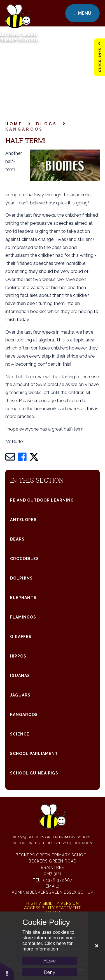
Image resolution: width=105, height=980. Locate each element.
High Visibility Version (53, 903)
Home (14, 124)
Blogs (47, 124)
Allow (50, 961)
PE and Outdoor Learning (42, 500)
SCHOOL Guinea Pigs (34, 773)
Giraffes (21, 637)
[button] (7, 971)
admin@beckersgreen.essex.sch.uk (53, 892)
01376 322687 (58, 880)
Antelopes (23, 520)
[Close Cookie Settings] (97, 946)
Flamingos (23, 617)
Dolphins (21, 578)
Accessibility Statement (53, 908)
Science (20, 734)
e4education (80, 843)
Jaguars (20, 695)
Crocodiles (25, 559)
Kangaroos (24, 129)
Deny (49, 972)
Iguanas (20, 676)
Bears (17, 539)
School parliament (34, 754)
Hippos (18, 656)
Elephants (23, 598)
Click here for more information (48, 946)
